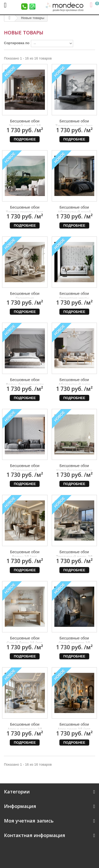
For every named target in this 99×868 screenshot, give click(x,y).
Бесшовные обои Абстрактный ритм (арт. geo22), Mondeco (74, 385)
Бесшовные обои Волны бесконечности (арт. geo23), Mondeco (25, 385)
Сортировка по (17, 43)
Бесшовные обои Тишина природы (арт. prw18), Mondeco (25, 212)
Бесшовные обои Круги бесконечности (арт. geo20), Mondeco (74, 470)
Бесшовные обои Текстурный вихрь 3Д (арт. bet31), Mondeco (74, 557)
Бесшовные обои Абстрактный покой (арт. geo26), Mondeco (74, 212)
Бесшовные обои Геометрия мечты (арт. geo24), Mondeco (74, 298)
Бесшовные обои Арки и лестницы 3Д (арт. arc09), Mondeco (25, 729)
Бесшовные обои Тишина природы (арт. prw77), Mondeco (74, 126)
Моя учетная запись (29, 821)
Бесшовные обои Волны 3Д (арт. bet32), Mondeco (25, 557)
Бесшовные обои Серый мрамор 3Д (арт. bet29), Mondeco (74, 643)
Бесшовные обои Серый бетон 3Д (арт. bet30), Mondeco (25, 643)
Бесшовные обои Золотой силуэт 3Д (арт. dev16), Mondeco (25, 126)
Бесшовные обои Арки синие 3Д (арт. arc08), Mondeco (74, 729)
